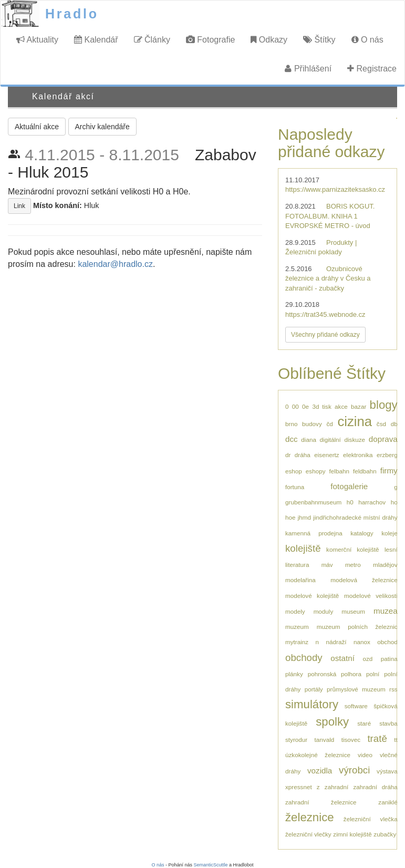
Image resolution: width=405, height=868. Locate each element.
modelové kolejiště (312, 596)
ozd (367, 659)
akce (341, 406)
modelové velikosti (371, 596)
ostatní (342, 658)
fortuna (295, 487)
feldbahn (365, 471)
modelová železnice (364, 580)
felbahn (339, 471)
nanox (362, 642)
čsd (381, 424)
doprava (383, 439)
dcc (292, 439)
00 (295, 406)
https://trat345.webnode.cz (325, 314)
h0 (350, 502)
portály (314, 689)
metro (353, 565)
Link (19, 206)
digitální (330, 440)
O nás (367, 40)
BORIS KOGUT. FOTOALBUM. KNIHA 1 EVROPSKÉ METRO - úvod (330, 216)
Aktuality (37, 40)
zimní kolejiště (352, 834)
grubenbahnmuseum (313, 502)
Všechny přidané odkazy (325, 335)
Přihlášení (308, 69)
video (365, 755)
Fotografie (210, 40)
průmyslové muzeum (356, 689)
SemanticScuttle (211, 865)
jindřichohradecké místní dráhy (355, 517)
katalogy (362, 533)
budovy (312, 424)
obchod (387, 642)
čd (329, 424)
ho (394, 502)
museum (353, 611)
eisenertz (326, 455)
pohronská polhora (335, 674)
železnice (310, 817)
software (356, 706)
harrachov (372, 502)
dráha (303, 455)
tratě (377, 738)
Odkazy (269, 40)
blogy (384, 405)
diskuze (355, 440)
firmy (389, 471)
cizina (355, 421)
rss (393, 689)
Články (152, 40)
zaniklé (388, 802)
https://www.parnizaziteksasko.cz (335, 189)
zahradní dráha (376, 787)
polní (373, 674)
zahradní (336, 787)
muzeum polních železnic (357, 627)
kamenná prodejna (314, 533)
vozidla (320, 771)
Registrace (372, 69)
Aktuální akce (37, 127)
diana (309, 440)
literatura (297, 565)
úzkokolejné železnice (318, 755)
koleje (390, 533)
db (394, 424)
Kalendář (96, 40)
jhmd (304, 517)
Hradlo (72, 14)
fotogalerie (349, 486)
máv (327, 565)
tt (396, 740)
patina (389, 659)
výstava (387, 771)
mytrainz (297, 642)
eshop (294, 471)
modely (295, 611)
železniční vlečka (371, 819)
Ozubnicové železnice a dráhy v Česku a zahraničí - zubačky (328, 278)
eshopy (316, 471)
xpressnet (299, 787)
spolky (332, 722)
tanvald (325, 740)
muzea (386, 611)
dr (288, 455)
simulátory (312, 704)
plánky (294, 674)
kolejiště (303, 548)
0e (305, 406)
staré (364, 723)
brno (291, 424)
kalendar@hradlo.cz (115, 264)
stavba (388, 723)
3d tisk (321, 406)
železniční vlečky (308, 834)
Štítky (319, 40)
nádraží (336, 642)
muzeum (297, 627)
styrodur (296, 740)
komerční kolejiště (352, 549)
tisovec (351, 740)
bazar (359, 406)
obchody (304, 658)
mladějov (385, 565)
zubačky (385, 834)
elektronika (358, 455)
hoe (290, 517)
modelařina (300, 580)
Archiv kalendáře (102, 127)
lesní (391, 549)
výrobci (354, 770)
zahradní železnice (321, 802)
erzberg (387, 455)
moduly (324, 611)
